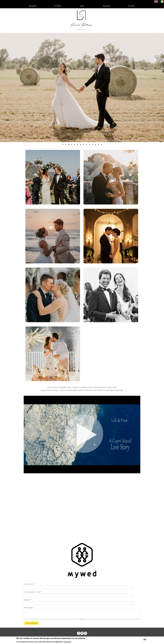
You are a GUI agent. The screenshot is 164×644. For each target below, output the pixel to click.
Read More (67, 642)
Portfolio (57, 6)
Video (82, 6)
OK (145, 639)
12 (95, 145)
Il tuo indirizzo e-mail (32, 592)
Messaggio (29, 608)
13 (98, 145)
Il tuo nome (29, 584)
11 (92, 145)
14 (101, 145)
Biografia (33, 6)
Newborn (107, 6)
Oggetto (28, 600)
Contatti (131, 6)
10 (89, 145)
